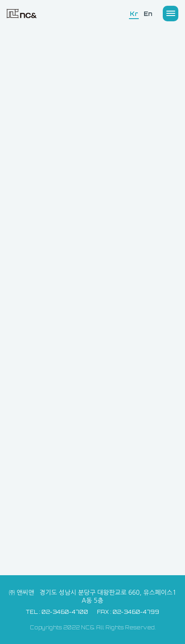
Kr (134, 14)
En (148, 14)
